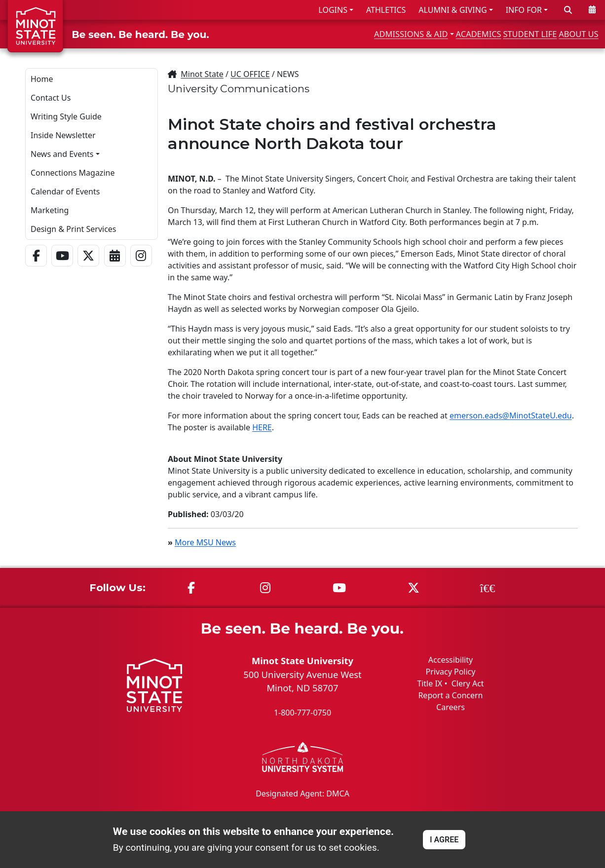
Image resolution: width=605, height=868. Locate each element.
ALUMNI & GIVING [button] (453, 10)
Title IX (430, 683)
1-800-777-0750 (302, 713)
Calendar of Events (65, 191)
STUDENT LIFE (503, 34)
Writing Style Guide (66, 116)
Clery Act (468, 683)
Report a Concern (450, 695)
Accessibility (451, 660)
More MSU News (205, 542)
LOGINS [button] (333, 10)
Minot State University (302, 660)
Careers (451, 707)
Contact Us (51, 98)
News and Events (62, 154)
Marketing (50, 210)
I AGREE (444, 840)
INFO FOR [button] (524, 10)
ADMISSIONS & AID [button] (340, 34)
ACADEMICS (431, 34)
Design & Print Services (74, 229)
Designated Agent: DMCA (302, 793)
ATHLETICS (386, 10)
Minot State (202, 74)
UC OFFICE (250, 74)
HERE (262, 427)
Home (42, 79)
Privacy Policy (450, 672)
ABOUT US (571, 34)
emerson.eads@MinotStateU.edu (511, 415)
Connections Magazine (73, 173)
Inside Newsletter (63, 135)
